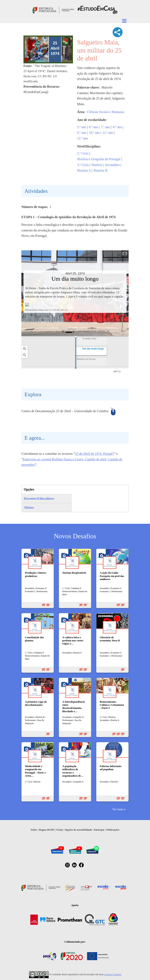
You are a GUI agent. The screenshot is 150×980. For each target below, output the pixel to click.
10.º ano (94, 133)
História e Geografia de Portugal (99, 159)
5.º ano (82, 127)
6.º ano (93, 127)
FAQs (60, 830)
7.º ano (106, 127)
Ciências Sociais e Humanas (106, 112)
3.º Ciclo (83, 165)
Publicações (113, 830)
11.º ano (108, 133)
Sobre (34, 830)
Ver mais (118, 809)
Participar (99, 830)
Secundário (112, 165)
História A (84, 170)
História (97, 165)
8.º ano (117, 127)
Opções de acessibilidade (78, 830)
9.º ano (82, 133)
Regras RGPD (47, 830)
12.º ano (82, 138)
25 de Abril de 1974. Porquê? (95, 454)
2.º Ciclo (83, 153)
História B (100, 170)
